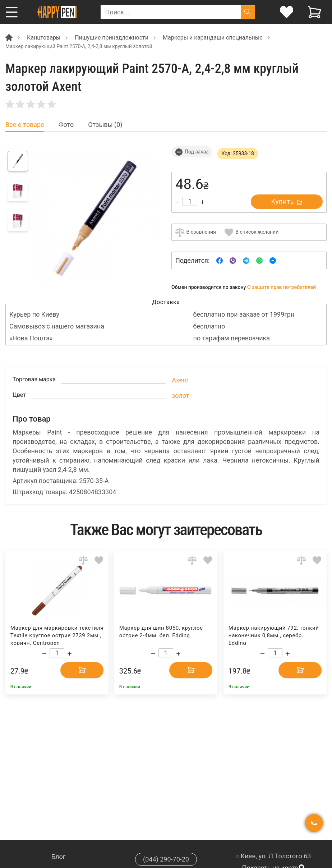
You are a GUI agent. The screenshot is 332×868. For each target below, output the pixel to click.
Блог (59, 857)
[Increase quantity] (202, 202)
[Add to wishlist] (99, 560)
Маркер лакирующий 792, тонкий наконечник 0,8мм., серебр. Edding (274, 635)
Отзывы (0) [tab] (105, 125)
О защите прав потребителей (282, 287)
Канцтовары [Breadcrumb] (44, 38)
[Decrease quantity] (177, 202)
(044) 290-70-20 (166, 859)
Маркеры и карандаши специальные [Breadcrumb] (213, 38)
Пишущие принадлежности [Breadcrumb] (112, 38)
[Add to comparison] (83, 560)
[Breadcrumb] (9, 37)
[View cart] (315, 12)
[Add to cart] (82, 670)
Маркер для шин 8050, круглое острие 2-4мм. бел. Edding (161, 632)
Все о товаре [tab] (25, 125)
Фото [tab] (66, 125)
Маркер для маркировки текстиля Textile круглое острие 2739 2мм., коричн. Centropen (57, 635)
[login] (287, 12)
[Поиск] (248, 12)
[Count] (190, 201)
